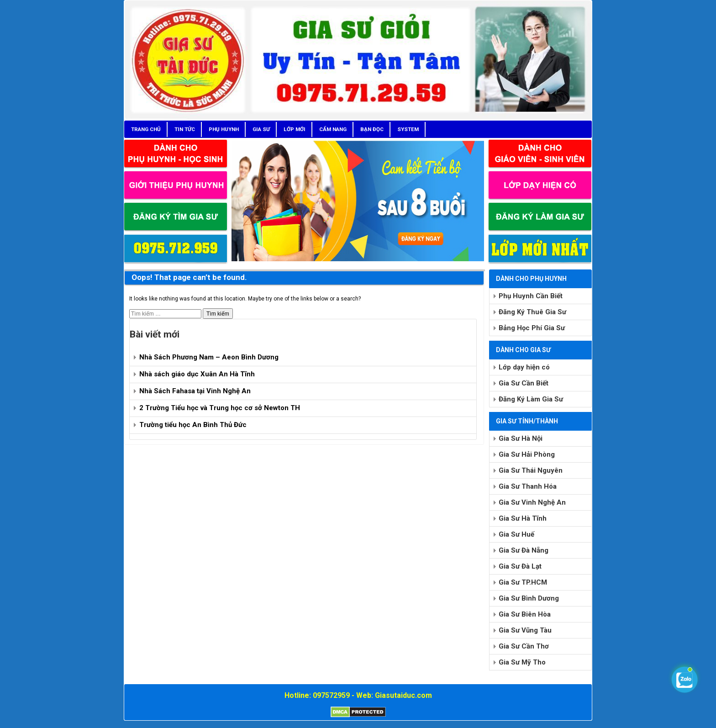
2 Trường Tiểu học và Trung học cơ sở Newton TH (220, 408)
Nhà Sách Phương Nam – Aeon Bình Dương (209, 357)
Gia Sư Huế (516, 534)
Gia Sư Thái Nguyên (531, 470)
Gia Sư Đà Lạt (520, 566)
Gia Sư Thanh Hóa (528, 486)
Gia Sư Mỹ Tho (522, 662)
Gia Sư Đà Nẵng (524, 550)
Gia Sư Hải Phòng (527, 454)
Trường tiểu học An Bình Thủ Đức (193, 425)
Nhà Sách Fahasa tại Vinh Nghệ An (195, 391)
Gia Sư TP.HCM (523, 582)
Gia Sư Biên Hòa (525, 614)
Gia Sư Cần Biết (524, 383)
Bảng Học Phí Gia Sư (532, 328)
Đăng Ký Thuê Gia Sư (532, 312)
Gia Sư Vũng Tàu (525, 630)
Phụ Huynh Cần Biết (531, 296)
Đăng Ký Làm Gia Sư (531, 399)
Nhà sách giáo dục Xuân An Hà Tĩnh (197, 374)
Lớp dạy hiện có (524, 367)
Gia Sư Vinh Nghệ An (532, 502)
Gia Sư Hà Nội (521, 438)
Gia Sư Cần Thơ (524, 646)
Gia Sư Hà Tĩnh (523, 518)
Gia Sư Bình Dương (529, 598)
